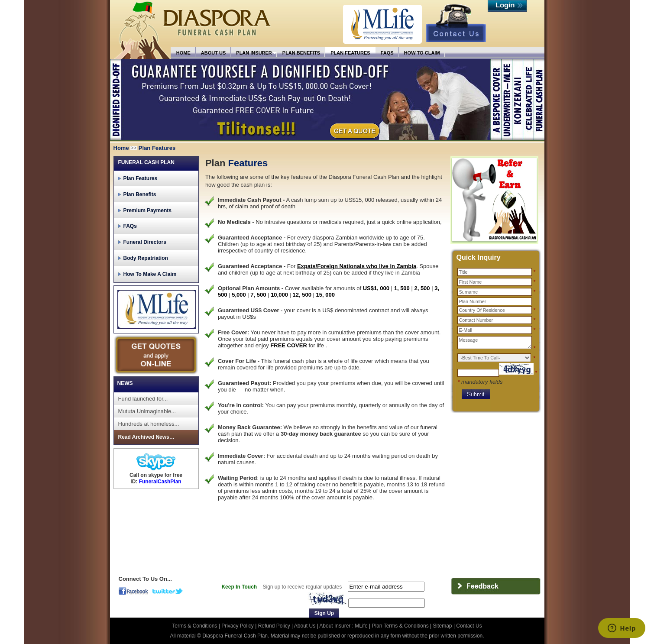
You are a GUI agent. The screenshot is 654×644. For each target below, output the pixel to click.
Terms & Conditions (195, 626)
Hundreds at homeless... (149, 424)
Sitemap (443, 626)
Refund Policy (275, 626)
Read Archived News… (146, 437)
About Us (305, 626)
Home (121, 148)
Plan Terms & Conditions (400, 626)
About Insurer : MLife (343, 626)
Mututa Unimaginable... (147, 411)
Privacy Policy (238, 626)
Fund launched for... (143, 399)
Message (495, 343)
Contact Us (469, 626)
